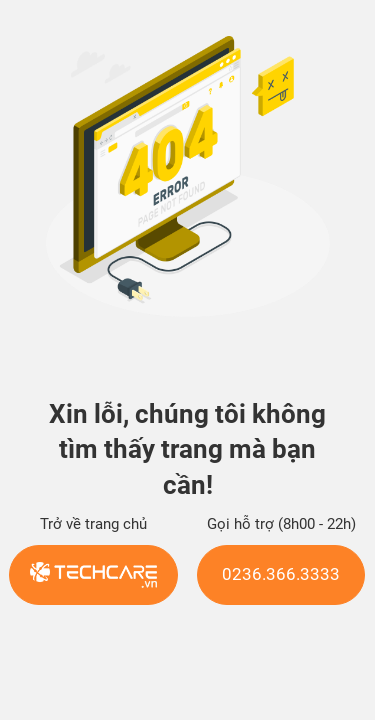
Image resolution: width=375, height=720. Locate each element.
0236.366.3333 (281, 574)
